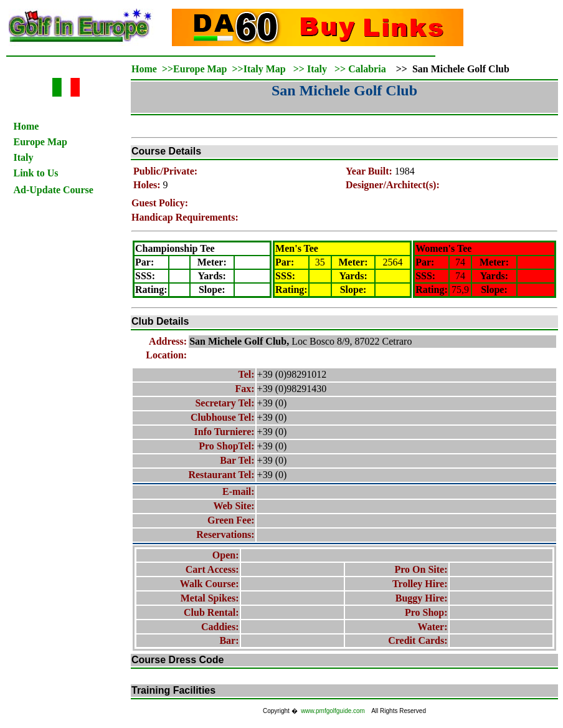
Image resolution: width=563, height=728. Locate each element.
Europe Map (40, 142)
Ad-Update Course (54, 190)
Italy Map (265, 69)
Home (26, 126)
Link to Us (36, 173)
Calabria (367, 69)
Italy (24, 157)
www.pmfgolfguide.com (333, 711)
